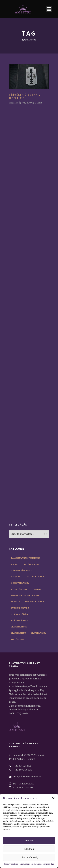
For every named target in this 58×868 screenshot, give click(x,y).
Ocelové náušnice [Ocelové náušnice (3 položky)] (35, 577)
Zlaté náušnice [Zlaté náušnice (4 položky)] (19, 627)
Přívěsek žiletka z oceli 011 (25, 97)
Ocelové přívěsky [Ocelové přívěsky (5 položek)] (20, 583)
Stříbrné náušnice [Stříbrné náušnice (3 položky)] (35, 602)
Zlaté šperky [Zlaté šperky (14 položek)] (18, 639)
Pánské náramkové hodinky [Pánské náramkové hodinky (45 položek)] (25, 596)
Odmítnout (29, 849)
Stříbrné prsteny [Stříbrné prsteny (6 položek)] (20, 608)
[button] (53, 798)
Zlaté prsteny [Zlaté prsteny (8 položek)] (18, 633)
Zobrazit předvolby (29, 857)
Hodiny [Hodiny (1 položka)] (15, 564)
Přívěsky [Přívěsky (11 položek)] (15, 602)
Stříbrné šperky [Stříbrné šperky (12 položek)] (19, 621)
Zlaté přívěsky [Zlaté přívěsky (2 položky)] (39, 633)
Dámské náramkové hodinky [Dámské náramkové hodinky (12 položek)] (25, 558)
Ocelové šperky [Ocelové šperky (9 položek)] (19, 589)
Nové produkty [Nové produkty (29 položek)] (31, 564)
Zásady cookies (11, 864)
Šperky (23, 103)
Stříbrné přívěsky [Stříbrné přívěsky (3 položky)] (20, 614)
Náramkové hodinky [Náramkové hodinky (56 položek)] (21, 570)
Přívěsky (13, 103)
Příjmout (29, 840)
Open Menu (49, 9)
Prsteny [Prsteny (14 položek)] (37, 589)
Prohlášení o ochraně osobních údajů (37, 864)
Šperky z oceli (35, 103)
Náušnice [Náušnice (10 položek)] (16, 577)
